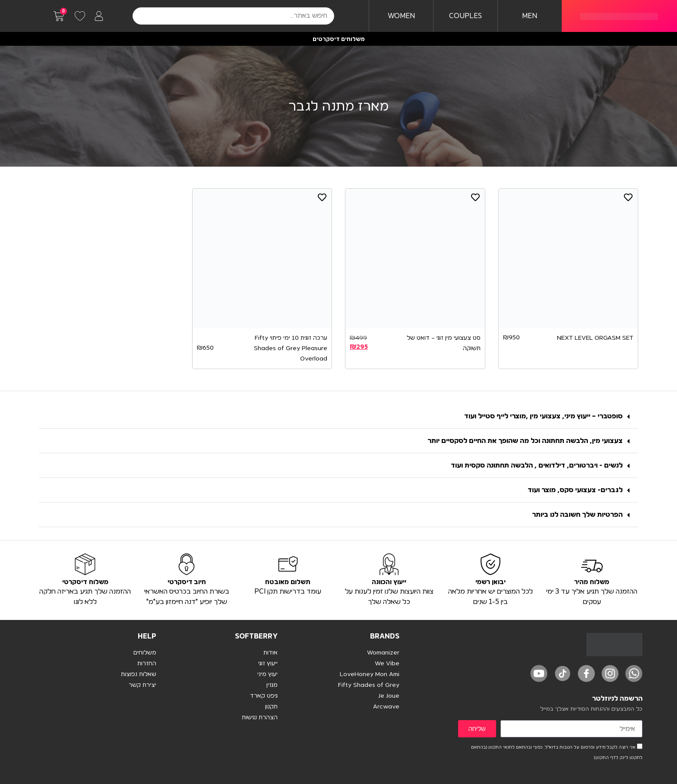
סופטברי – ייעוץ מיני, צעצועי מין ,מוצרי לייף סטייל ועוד (543, 416)
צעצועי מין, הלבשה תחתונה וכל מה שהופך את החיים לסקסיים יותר (525, 441)
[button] (338, 416)
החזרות (147, 664)
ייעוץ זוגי (268, 664)
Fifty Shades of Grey (369, 685)
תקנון (271, 707)
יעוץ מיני (267, 674)
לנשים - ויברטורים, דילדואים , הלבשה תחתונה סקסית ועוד (537, 465)
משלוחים (145, 653)
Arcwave (386, 707)
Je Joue (389, 696)
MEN (530, 16)
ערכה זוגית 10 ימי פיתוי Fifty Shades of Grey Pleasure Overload (291, 348)
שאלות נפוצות (139, 674)
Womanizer (383, 653)
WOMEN (401, 16)
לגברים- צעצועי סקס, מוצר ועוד (575, 490)
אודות (270, 653)
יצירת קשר (142, 685)
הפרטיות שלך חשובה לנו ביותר (577, 515)
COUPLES (465, 16)
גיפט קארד (264, 696)
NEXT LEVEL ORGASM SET (595, 338)
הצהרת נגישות (260, 718)
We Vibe (387, 664)
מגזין (272, 685)
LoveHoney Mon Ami (370, 674)
